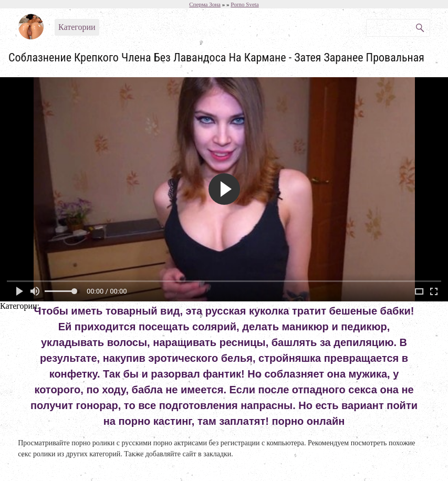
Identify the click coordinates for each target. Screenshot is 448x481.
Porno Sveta (244, 4)
